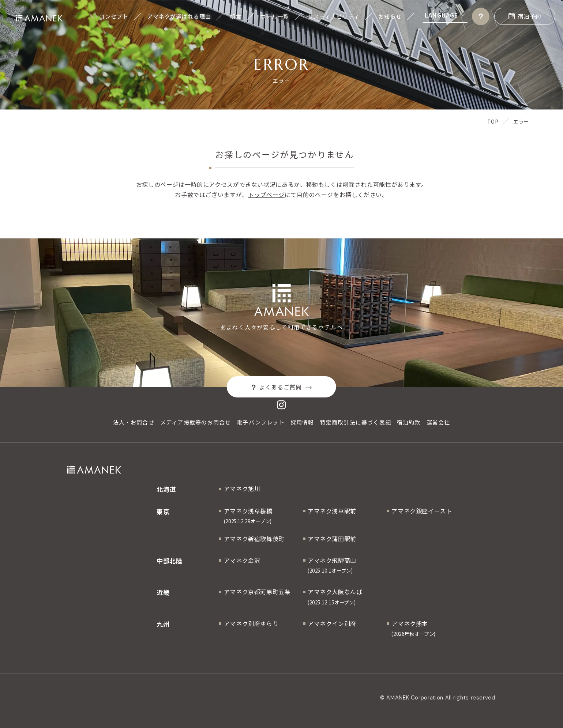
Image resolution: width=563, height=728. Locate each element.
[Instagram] (282, 405)
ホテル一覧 (275, 16)
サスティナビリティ (334, 16)
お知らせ (390, 16)
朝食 (236, 16)
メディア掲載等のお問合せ (196, 422)
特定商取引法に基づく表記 (356, 422)
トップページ (266, 195)
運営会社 (438, 422)
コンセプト (114, 16)
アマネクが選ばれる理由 (179, 16)
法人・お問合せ (134, 422)
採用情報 (302, 422)
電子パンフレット (261, 422)
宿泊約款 (409, 422)
